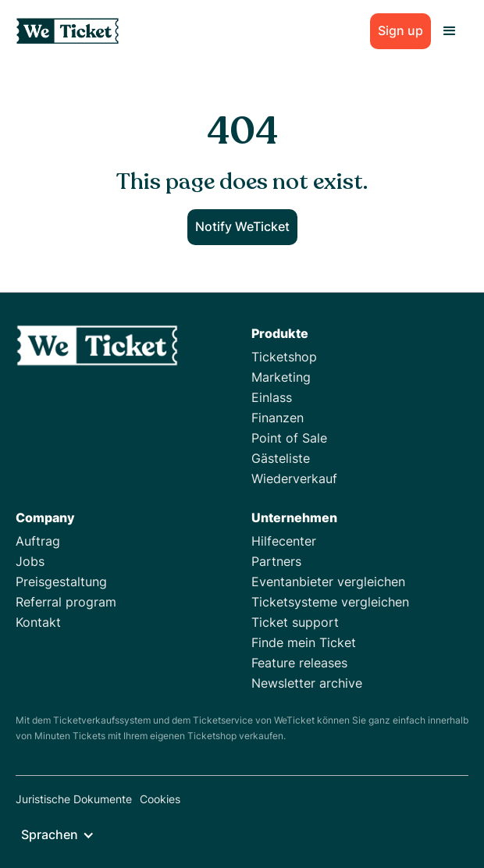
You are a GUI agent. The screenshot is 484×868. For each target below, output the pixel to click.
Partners (276, 561)
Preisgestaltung (61, 582)
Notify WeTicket (242, 226)
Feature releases (299, 663)
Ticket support (295, 622)
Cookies (160, 799)
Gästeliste (281, 458)
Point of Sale (289, 438)
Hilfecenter (284, 541)
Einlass (272, 397)
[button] (450, 31)
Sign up (400, 30)
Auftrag (38, 541)
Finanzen (278, 418)
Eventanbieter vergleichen (328, 582)
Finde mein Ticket (304, 642)
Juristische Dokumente (74, 799)
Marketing (281, 377)
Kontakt (38, 622)
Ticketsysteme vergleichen (330, 602)
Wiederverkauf (294, 478)
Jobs (30, 561)
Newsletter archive (307, 683)
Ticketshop (284, 357)
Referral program (66, 602)
